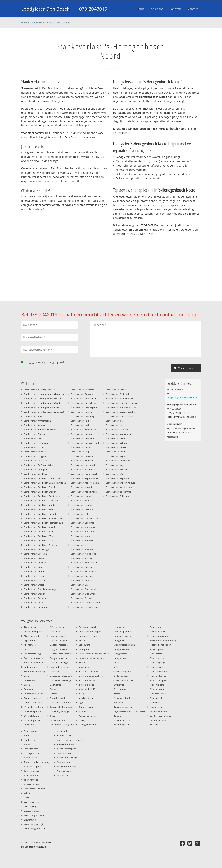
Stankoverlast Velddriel (117, 443)
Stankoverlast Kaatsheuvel (84, 474)
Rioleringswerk (157, 649)
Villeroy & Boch (64, 735)
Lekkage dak (119, 627)
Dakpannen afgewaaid (61, 676)
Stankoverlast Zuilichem (118, 496)
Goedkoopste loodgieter (62, 725)
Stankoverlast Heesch (81, 434)
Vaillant (28, 793)
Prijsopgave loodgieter (124, 698)
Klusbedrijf (84, 711)
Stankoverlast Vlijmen (117, 456)
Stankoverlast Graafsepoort (84, 407)
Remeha (117, 716)
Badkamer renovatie (34, 658)
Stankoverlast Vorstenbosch (120, 461)
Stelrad (27, 744)
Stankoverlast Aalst (33, 416)
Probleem (118, 703)
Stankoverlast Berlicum (35, 434)
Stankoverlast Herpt (81, 452)
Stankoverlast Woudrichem (119, 487)
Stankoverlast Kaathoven (83, 469)
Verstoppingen (31, 806)
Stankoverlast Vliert (115, 452)
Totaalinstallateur (32, 784)
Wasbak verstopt (65, 753)
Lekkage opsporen (122, 631)
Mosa (116, 663)
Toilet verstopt (31, 780)
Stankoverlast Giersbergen (84, 399)
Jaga (81, 703)
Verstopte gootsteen (34, 815)
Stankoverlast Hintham (82, 461)
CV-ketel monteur (59, 627)
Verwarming (30, 820)
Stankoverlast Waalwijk (117, 469)
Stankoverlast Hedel (81, 425)
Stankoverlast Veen (115, 438)
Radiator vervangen (123, 707)
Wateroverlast (63, 762)
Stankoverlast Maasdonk (83, 527)
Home (24, 22)
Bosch (27, 685)
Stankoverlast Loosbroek (83, 523)
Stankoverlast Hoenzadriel (84, 465)
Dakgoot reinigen (58, 640)
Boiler (27, 676)
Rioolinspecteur (158, 694)
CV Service (29, 725)
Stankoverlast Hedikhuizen (84, 429)
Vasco (27, 798)
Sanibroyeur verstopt (160, 716)
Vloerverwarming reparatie (70, 740)
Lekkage (83, 720)
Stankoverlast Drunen (34, 567)
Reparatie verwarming (161, 636)
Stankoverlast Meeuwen (83, 549)
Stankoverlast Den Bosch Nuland (40, 514)
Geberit (54, 716)
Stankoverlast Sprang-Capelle (120, 412)
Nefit (116, 667)
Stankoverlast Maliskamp (83, 540)
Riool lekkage (157, 667)
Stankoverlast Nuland (81, 580)
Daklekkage (56, 671)
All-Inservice (30, 645)
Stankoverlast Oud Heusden (85, 589)
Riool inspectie (157, 658)
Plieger (117, 694)
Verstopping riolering (34, 802)
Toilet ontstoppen (33, 766)
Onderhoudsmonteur (124, 680)
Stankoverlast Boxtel (34, 447)
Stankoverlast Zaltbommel (119, 492)
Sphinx (27, 735)
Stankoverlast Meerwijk (82, 545)
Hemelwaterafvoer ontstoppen (94, 654)
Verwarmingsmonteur (34, 828)
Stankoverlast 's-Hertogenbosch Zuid (42, 407)
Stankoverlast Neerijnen (83, 567)
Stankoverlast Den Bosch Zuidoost (41, 545)
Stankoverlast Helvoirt (82, 447)
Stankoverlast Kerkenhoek (84, 492)
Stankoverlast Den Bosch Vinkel (39, 527)
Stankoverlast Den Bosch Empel (39, 487)
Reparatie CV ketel (122, 720)
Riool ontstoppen (159, 680)
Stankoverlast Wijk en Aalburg (121, 483)
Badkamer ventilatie (34, 663)
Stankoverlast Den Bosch (36, 474)
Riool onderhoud (159, 671)
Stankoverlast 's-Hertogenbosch (39, 390)
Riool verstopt (157, 689)
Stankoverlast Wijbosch (117, 478)
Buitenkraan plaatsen (34, 694)
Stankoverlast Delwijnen (36, 469)
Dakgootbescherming (60, 667)
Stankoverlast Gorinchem (83, 403)
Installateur (84, 667)
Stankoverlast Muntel (81, 558)
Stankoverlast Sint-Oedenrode (121, 407)
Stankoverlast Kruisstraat (83, 501)
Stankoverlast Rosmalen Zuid (85, 607)
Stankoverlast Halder (81, 421)
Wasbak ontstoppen (66, 749)
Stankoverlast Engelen (35, 594)
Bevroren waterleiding (35, 671)
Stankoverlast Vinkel (116, 447)
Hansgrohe (84, 649)
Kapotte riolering (87, 707)
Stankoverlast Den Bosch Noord (39, 509)
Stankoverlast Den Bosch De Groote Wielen (45, 483)
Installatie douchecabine (91, 676)
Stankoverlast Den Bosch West (39, 536)
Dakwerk (54, 689)
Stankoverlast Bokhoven (36, 443)
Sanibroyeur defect (159, 711)
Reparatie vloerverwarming (163, 640)
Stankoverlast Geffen (34, 603)
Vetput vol (62, 731)
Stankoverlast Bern (33, 438)
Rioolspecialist (157, 698)
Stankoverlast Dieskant (35, 558)
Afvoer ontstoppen (33, 631)
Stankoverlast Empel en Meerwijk (40, 589)
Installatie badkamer (89, 671)
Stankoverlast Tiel (115, 421)
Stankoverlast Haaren (81, 412)
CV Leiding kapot (32, 720)
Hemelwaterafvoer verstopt (92, 658)
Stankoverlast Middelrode (84, 554)
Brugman (28, 689)
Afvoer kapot (30, 627)
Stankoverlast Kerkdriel (82, 487)
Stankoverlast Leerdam (82, 509)
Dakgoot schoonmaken (61, 654)
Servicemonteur (32, 731)
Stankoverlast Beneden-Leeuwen (40, 429)
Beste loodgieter (32, 667)
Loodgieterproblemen (124, 645)
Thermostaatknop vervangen (38, 762)
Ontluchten (119, 685)
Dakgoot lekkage (58, 636)
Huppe (82, 663)
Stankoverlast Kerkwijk (82, 496)
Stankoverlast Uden (116, 425)
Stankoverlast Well (115, 474)
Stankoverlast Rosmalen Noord (86, 603)
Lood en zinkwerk (122, 636)
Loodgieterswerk (122, 658)
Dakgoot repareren (59, 649)
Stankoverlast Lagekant (82, 505)
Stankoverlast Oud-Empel (83, 594)
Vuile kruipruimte (65, 744)
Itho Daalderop (86, 698)
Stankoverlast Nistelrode (83, 576)
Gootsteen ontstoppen (90, 631)
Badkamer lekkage (33, 654)
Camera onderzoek (33, 703)
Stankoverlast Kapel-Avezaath (85, 478)
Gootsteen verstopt (88, 636)
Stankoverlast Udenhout (118, 429)
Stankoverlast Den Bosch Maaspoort (42, 501)
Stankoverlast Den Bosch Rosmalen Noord (44, 518)
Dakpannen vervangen (61, 680)
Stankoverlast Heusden (82, 456)
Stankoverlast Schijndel (117, 394)
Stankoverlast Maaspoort (83, 531)
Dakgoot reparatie (59, 645)
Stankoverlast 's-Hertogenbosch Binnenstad (45, 394)
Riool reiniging (157, 685)
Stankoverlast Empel (34, 585)
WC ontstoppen (64, 771)
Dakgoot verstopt (58, 658)
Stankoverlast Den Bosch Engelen (40, 492)
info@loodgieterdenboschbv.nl (182, 398)
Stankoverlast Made (81, 536)
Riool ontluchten (158, 676)
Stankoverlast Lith (80, 514)
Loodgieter (119, 640)
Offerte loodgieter (122, 671)
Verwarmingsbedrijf (33, 824)
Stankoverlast (30, 740)
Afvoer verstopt (31, 636)
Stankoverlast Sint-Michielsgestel (122, 403)
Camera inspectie (32, 698)
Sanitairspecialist (158, 720)
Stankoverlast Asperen (35, 425)
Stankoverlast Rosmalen (83, 598)
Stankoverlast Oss (80, 585)
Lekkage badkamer (88, 725)
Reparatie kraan (158, 627)
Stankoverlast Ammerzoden (37, 421)
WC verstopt (63, 775)
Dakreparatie (56, 685)
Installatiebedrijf (87, 689)
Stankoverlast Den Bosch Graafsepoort (43, 496)
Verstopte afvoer (32, 811)
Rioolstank (155, 703)
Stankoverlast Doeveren (35, 563)
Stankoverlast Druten (34, 571)
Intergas (83, 694)
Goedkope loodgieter (89, 627)
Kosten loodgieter (87, 716)
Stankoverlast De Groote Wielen (39, 465)
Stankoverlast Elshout (34, 580)
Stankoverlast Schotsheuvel (119, 399)
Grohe (82, 640)
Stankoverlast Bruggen (35, 456)
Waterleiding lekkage (67, 758)
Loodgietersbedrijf (122, 649)
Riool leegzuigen (158, 663)
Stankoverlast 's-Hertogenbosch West (42, 403)
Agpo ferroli (30, 640)
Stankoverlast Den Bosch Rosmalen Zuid (44, 523)
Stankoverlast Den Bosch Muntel (40, 505)
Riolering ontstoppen (160, 645)
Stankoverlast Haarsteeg (83, 416)
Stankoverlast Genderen (83, 390)
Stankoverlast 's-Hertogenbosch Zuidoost (44, 412)
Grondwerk (84, 645)
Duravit (54, 694)
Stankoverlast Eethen (34, 576)
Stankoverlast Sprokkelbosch (120, 416)
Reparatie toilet (158, 631)
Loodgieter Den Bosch (45, 9)
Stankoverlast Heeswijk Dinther (86, 443)
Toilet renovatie (31, 771)
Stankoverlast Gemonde (36, 607)
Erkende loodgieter (59, 698)
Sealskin (154, 725)
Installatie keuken (87, 680)
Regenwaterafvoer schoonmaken (129, 711)
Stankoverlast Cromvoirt (36, 461)
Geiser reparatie (58, 720)
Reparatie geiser (121, 725)
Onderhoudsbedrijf (123, 676)
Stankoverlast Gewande (83, 394)
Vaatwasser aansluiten (35, 789)
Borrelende (29, 680)
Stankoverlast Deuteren (35, 554)
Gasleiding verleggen (60, 711)
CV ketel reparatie (32, 711)
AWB (26, 649)
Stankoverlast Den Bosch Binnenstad (42, 478)
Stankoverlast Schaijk (116, 390)
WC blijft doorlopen (66, 766)
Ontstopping (120, 689)
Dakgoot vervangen (60, 663)
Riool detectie (157, 654)
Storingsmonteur (32, 753)
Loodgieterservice (122, 654)
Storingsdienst (31, 749)
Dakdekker (55, 631)
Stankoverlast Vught (116, 465)
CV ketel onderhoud (34, 707)
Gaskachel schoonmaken (62, 707)
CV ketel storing (32, 716)
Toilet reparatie (31, 775)
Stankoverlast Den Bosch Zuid (38, 540)
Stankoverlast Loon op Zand (85, 518)
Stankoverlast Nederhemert (84, 563)
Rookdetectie (157, 707)
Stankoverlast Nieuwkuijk (83, 571)
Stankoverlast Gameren (35, 598)
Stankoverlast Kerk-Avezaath (85, 483)
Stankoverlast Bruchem (35, 452)
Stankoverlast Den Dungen (37, 549)
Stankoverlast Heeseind (82, 438)
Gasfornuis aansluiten (61, 703)
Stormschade (30, 758)
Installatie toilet (86, 685)
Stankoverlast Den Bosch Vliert (39, 531)
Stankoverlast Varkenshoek (119, 434)
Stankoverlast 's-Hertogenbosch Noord (50, 22)
